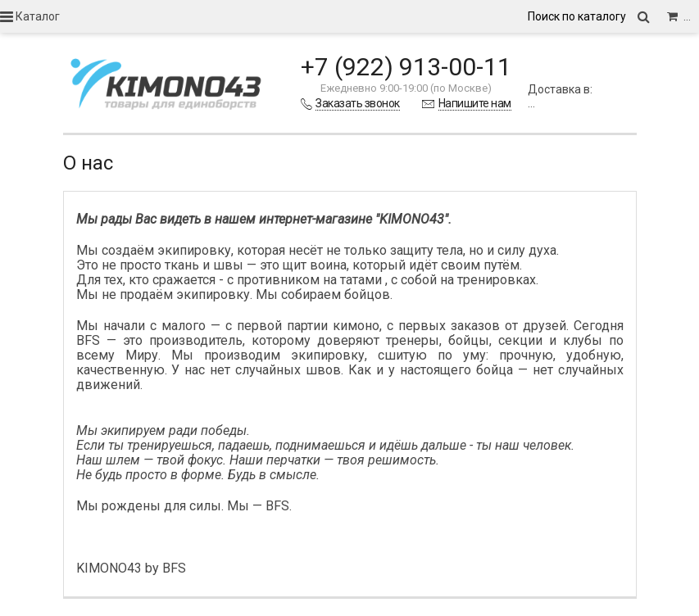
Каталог (30, 16)
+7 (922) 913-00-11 (406, 67)
